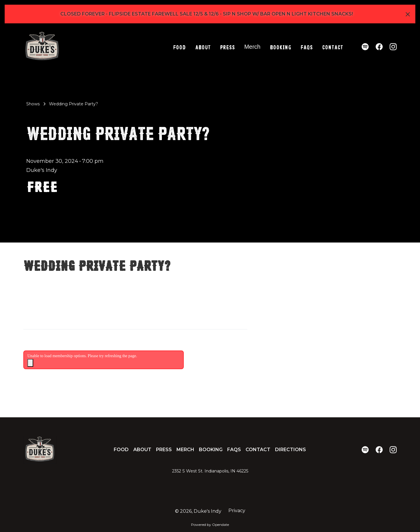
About (203, 47)
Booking (280, 47)
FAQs (307, 47)
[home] (42, 47)
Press (227, 47)
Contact (332, 47)
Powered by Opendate (210, 525)
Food (179, 47)
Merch (252, 47)
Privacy (237, 511)
